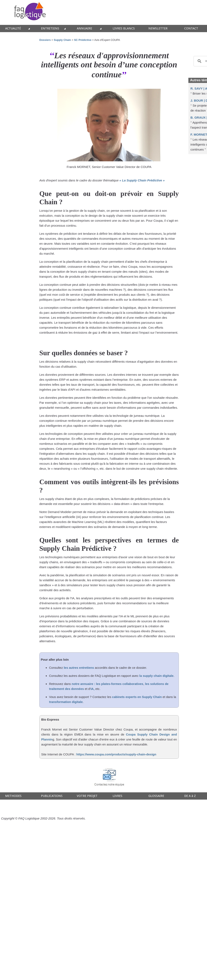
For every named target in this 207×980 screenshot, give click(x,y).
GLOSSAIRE (156, 796)
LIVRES (117, 796)
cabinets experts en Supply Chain (137, 697)
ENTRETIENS (50, 29)
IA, (92, 689)
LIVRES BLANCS (124, 29)
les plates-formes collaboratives (120, 684)
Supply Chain (62, 40)
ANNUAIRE (84, 29)
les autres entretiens (79, 668)
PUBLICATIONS (52, 796)
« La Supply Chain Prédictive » (142, 180)
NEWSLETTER (158, 29)
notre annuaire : (84, 684)
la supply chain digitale (156, 676)
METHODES (13, 796)
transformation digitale (66, 702)
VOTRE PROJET (87, 796)
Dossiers (45, 40)
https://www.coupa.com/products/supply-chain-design (116, 754)
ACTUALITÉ (13, 29)
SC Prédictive (83, 40)
